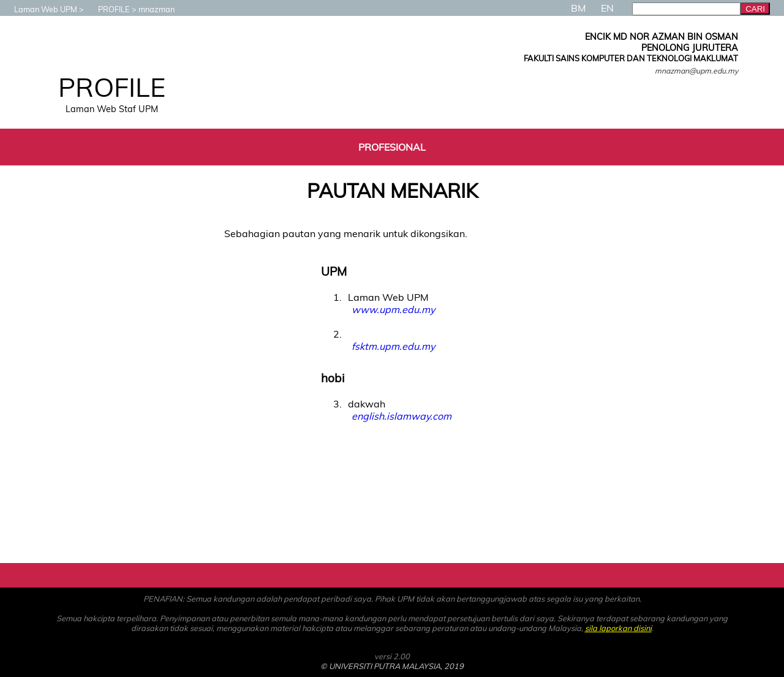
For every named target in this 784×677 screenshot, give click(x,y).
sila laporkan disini (618, 628)
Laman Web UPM (40, 9)
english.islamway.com (401, 416)
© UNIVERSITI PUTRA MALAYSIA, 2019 (392, 666)
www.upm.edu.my (393, 309)
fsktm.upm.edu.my (393, 346)
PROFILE (108, 9)
